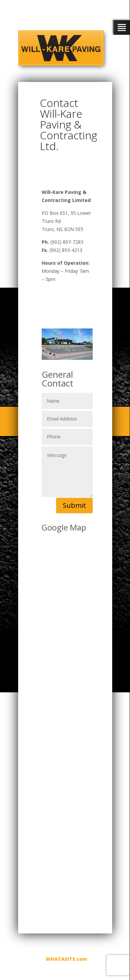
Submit (74, 505)
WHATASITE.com (67, 959)
